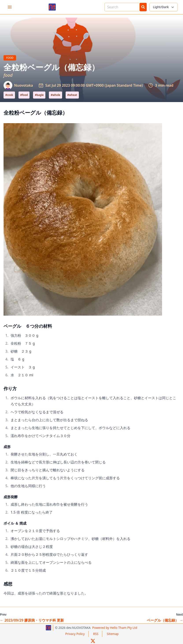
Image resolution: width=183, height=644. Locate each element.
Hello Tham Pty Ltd (115, 628)
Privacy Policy (75, 634)
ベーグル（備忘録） (165, 620)
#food (24, 95)
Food (11, 58)
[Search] (122, 7)
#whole (55, 95)
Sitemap (113, 634)
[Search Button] (143, 7)
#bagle (39, 95)
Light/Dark (164, 7)
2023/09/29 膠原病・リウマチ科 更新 (32, 620)
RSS (96, 634)
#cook (9, 95)
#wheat (72, 95)
